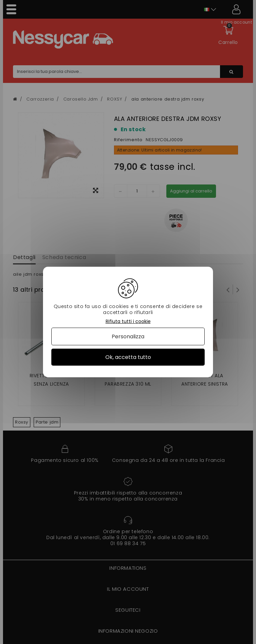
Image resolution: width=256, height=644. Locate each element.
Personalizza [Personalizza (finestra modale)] (128, 336)
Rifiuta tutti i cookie (128, 322)
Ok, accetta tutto (128, 357)
